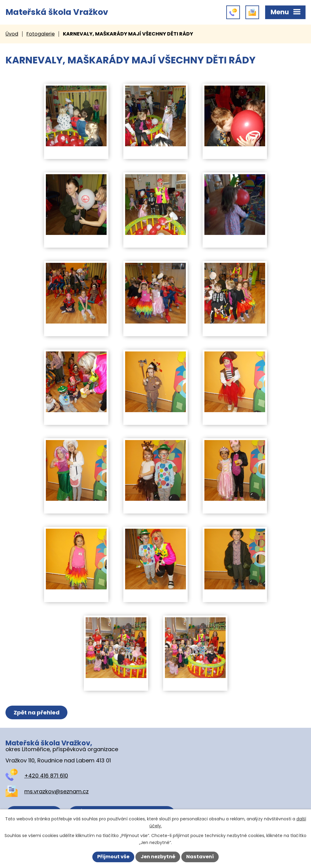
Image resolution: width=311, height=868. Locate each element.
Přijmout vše (113, 857)
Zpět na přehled (37, 712)
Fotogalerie (41, 34)
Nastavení (200, 857)
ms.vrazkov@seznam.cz (56, 791)
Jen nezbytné (158, 857)
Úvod (12, 34)
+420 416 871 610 (46, 776)
